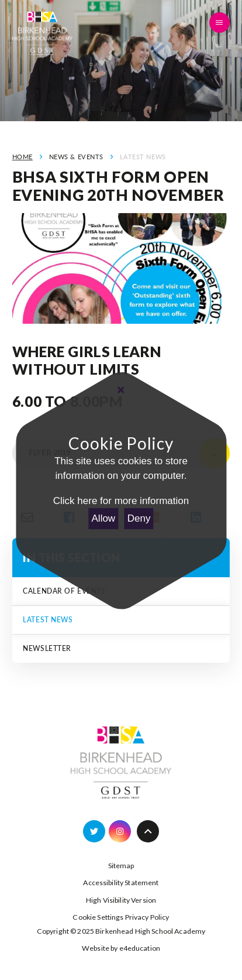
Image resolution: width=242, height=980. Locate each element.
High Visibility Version (121, 900)
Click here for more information (121, 501)
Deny (139, 518)
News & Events (76, 157)
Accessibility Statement (121, 883)
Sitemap (121, 866)
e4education (140, 948)
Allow (104, 518)
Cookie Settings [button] (98, 917)
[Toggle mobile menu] (220, 23)
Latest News (143, 157)
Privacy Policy (147, 917)
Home (23, 157)
